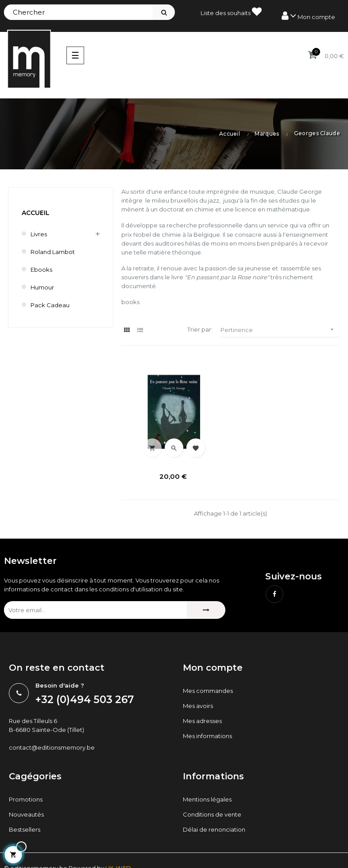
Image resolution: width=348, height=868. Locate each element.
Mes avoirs (198, 705)
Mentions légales (207, 799)
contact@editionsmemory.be (52, 747)
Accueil (36, 213)
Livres (39, 234)
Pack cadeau (50, 305)
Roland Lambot (53, 252)
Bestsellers (25, 829)
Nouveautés (26, 814)
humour (42, 287)
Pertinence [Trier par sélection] (280, 330)
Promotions (26, 799)
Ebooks (41, 270)
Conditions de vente (212, 814)
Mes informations (207, 735)
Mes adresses (202, 720)
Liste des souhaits (231, 12)
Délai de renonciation (214, 829)
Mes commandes (208, 690)
